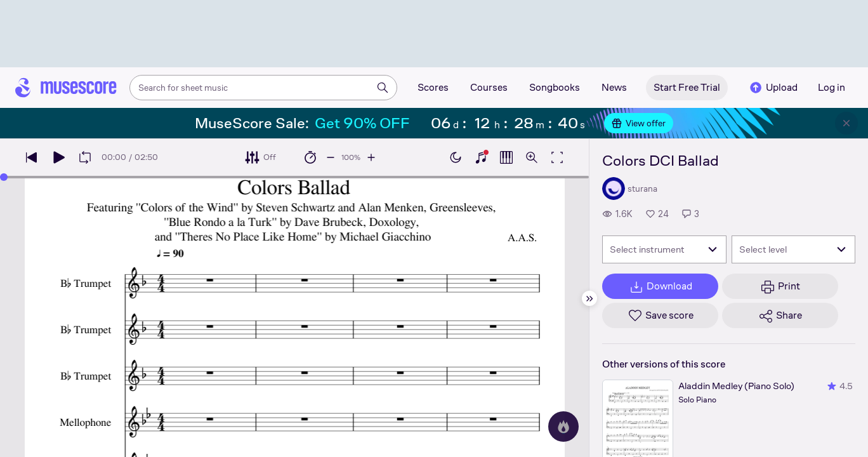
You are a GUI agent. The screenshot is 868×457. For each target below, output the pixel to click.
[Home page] (66, 88)
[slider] (4, 177)
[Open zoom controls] (532, 157)
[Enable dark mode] (456, 157)
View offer (639, 123)
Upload (773, 88)
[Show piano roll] (506, 157)
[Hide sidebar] (589, 298)
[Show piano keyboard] (481, 157)
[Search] (383, 88)
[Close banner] (846, 123)
